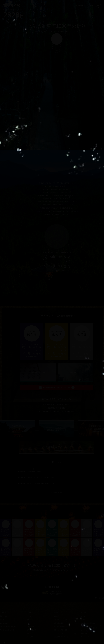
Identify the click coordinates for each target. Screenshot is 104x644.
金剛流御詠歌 (31, 627)
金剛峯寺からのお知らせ (88, 627)
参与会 (83, 616)
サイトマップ (85, 637)
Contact (91, 5)
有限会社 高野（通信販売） (89, 623)
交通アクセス (4, 616)
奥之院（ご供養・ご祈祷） (8, 630)
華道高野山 (30, 633)
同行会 (83, 620)
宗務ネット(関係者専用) (61, 630)
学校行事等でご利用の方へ (62, 637)
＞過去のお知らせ (57, 501)
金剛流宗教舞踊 (31, 630)
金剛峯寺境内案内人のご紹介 (8, 627)
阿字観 (29, 616)
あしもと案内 (4, 623)
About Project (80, 5)
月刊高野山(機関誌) (60, 627)
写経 (28, 623)
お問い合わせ (85, 633)
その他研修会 (31, 637)
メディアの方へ (59, 633)
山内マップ (3, 620)
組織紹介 (57, 616)
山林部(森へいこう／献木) (61, 620)
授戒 (28, 620)
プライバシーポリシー (87, 630)
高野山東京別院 (59, 623)
